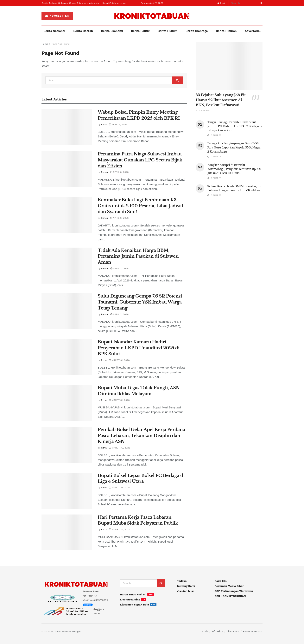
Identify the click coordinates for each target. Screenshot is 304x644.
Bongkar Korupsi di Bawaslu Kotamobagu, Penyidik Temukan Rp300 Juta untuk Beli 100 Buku (234, 169)
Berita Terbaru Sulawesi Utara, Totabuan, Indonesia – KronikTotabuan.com (83, 3)
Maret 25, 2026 (120, 529)
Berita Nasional (54, 31)
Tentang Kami (186, 586)
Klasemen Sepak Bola (134, 605)
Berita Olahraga (197, 31)
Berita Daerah (83, 31)
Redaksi (182, 581)
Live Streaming (130, 599)
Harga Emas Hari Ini (133, 594)
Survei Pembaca (253, 632)
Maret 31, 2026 (119, 360)
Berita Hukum (168, 31)
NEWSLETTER (57, 16)
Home (45, 44)
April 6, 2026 (118, 124)
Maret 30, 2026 (120, 448)
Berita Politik (140, 31)
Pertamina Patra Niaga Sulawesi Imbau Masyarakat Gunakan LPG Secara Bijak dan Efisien (140, 160)
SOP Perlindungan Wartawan (234, 591)
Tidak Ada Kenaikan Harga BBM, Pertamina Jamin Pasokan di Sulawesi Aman (138, 256)
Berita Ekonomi (112, 31)
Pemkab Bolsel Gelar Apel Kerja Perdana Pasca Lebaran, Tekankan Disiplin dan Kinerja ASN (141, 436)
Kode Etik (221, 581)
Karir (205, 632)
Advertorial (253, 31)
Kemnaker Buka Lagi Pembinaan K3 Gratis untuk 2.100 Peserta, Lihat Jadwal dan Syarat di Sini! (140, 206)
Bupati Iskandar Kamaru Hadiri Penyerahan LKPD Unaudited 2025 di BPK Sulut (139, 348)
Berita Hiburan (226, 31)
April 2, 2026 (119, 268)
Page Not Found (61, 44)
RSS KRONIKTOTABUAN (230, 596)
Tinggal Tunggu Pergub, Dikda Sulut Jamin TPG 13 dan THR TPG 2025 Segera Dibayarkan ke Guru (235, 126)
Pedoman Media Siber (229, 586)
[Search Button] (260, 3)
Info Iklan (217, 632)
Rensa (104, 172)
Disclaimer (233, 632)
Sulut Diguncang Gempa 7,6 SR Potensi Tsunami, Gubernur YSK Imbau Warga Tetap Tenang (140, 302)
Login (222, 3)
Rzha (104, 124)
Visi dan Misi (185, 591)
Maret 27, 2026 (119, 488)
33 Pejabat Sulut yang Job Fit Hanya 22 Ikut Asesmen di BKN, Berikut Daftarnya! (221, 100)
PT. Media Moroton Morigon (66, 632)
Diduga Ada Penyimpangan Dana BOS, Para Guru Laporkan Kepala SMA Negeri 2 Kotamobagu (234, 147)
